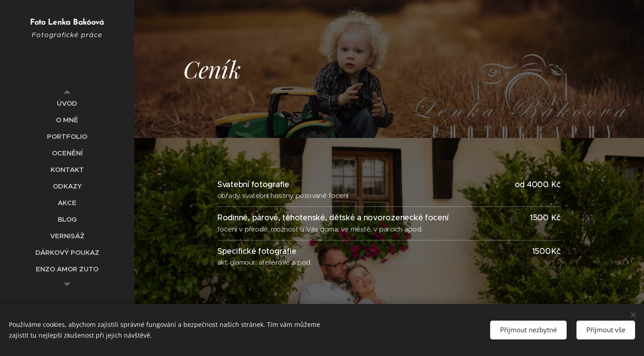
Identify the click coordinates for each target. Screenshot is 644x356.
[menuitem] (67, 103)
